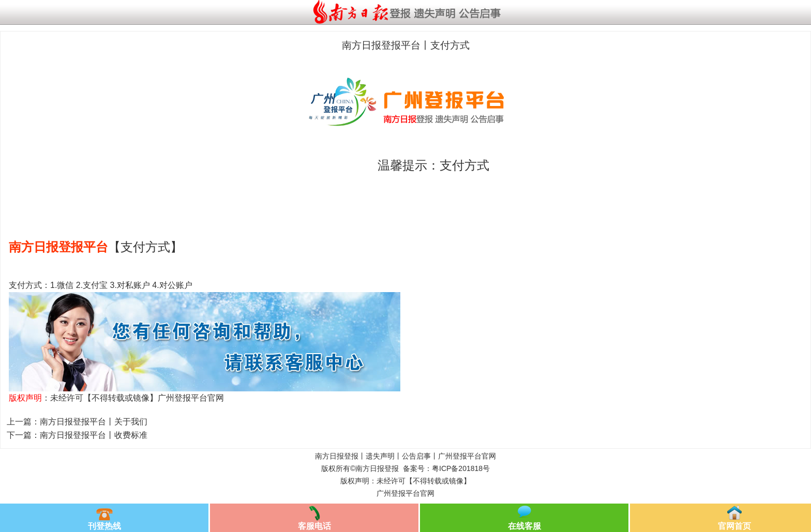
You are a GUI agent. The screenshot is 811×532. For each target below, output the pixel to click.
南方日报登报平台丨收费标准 (94, 435)
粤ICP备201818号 (461, 468)
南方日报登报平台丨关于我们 (94, 422)
